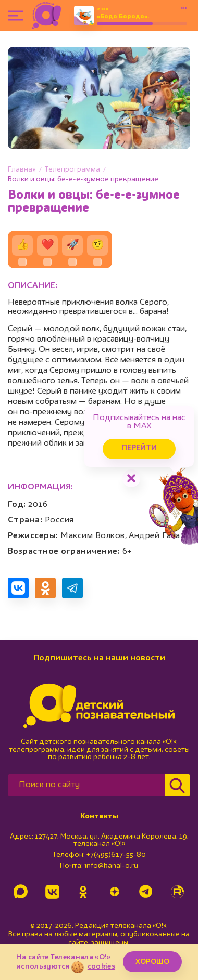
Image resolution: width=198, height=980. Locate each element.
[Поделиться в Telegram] (72, 588)
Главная (22, 169)
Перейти (139, 448)
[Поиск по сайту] (86, 785)
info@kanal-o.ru (111, 866)
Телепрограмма (72, 169)
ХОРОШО (152, 962)
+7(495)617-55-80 (116, 855)
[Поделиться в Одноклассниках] (45, 588)
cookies (101, 966)
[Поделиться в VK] (18, 588)
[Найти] (177, 785)
